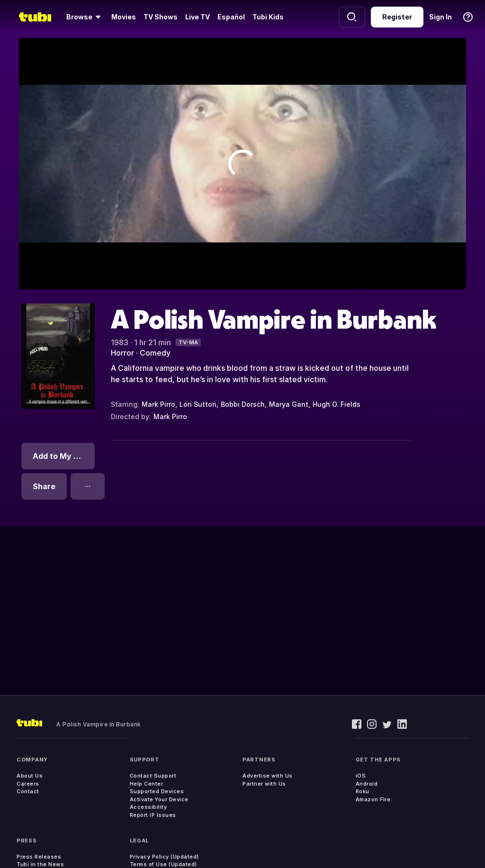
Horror (122, 353)
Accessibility (148, 807)
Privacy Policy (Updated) (164, 857)
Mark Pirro (158, 404)
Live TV (198, 17)
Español (231, 17)
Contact (28, 791)
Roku (363, 791)
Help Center (147, 784)
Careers (28, 784)
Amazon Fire (373, 799)
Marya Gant (289, 404)
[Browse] (85, 17)
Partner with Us (264, 784)
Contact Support (153, 776)
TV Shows (161, 17)
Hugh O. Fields (337, 404)
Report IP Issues (153, 815)
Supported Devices (157, 791)
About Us (30, 776)
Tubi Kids (268, 17)
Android (367, 784)
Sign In (440, 17)
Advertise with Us (268, 776)
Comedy (155, 353)
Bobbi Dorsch (243, 404)
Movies (124, 17)
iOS (361, 776)
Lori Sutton (198, 404)
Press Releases (39, 857)
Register (397, 17)
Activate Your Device (159, 799)
